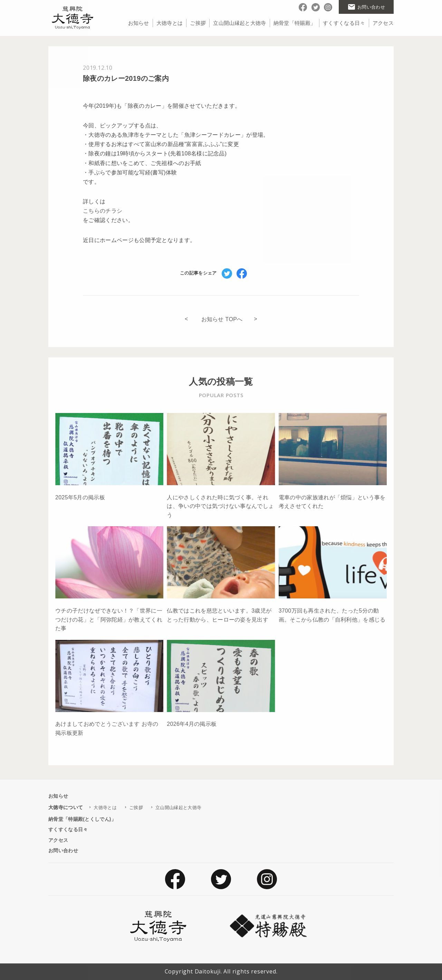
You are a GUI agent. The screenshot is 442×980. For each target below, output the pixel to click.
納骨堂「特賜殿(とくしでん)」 (82, 819)
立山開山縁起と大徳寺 (239, 23)
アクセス (383, 23)
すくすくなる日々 (344, 23)
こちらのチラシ (103, 211)
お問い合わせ (63, 851)
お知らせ (139, 23)
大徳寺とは (170, 23)
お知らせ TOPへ (222, 319)
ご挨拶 (198, 23)
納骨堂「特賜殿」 (295, 23)
